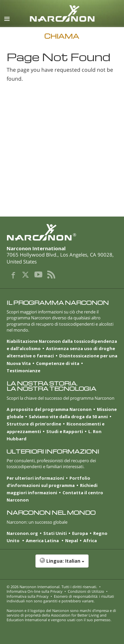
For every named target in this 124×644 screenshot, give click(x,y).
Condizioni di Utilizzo (86, 591)
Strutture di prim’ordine (34, 424)
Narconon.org (22, 533)
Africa (90, 541)
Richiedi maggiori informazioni (52, 489)
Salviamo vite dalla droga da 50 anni (68, 417)
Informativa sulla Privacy (28, 596)
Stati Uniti (55, 533)
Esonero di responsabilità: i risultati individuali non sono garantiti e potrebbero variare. (60, 599)
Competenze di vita (58, 363)
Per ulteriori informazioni (35, 478)
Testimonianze (23, 371)
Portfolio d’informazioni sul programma (48, 482)
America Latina (43, 541)
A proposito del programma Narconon (49, 409)
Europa (80, 533)
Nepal (72, 541)
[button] (62, 564)
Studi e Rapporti (65, 431)
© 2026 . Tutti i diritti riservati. (52, 587)
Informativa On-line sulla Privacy (35, 591)
